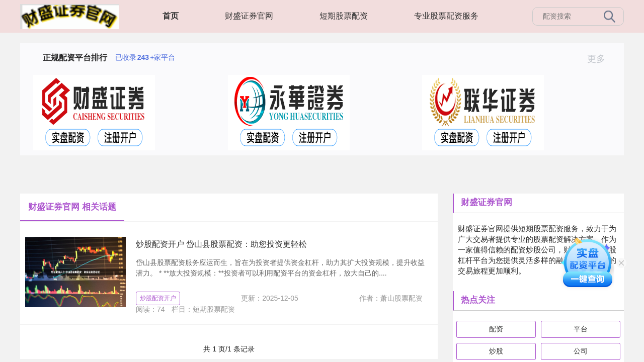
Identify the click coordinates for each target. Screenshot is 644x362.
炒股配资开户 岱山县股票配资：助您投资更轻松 (221, 244)
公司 (581, 351)
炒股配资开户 (158, 298)
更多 (600, 59)
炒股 (496, 351)
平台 (581, 329)
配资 (496, 329)
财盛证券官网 (249, 16)
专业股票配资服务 (446, 16)
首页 (171, 16)
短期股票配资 (344, 16)
